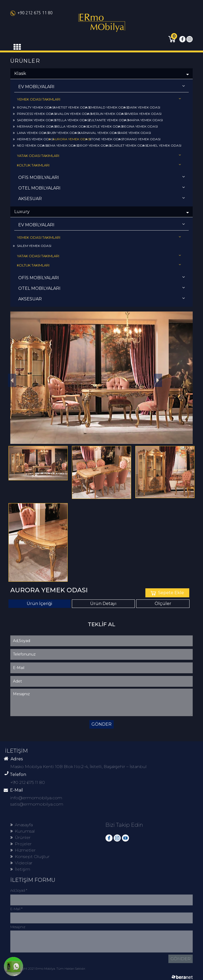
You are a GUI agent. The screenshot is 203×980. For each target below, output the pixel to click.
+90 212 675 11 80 (31, 13)
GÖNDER (101, 724)
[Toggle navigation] (17, 47)
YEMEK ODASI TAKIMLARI (99, 99)
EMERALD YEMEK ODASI (107, 107)
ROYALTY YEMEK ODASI (34, 107)
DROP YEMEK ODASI (92, 145)
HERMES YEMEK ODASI (33, 139)
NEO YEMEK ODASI (30, 145)
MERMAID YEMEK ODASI (35, 126)
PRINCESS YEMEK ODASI (35, 114)
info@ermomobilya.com (36, 798)
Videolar (21, 863)
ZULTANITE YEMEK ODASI (107, 120)
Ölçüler (163, 604)
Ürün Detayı (103, 604)
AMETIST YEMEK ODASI (70, 107)
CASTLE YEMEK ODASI (103, 126)
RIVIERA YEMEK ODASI (141, 114)
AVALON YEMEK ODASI (72, 114)
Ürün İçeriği (39, 604)
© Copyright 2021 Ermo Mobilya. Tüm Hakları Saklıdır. (48, 969)
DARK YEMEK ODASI (142, 107)
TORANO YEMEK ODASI (139, 139)
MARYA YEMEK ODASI (143, 120)
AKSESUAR (101, 198)
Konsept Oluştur (30, 857)
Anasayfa (22, 825)
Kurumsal (23, 831)
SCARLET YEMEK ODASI (127, 145)
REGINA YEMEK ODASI (138, 126)
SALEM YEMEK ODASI (32, 246)
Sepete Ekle (167, 593)
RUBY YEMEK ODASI (62, 133)
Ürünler (20, 837)
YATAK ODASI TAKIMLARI (99, 155)
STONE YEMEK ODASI (105, 139)
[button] (158, 380)
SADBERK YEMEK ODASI (34, 120)
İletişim (20, 869)
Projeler (21, 844)
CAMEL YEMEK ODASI (162, 145)
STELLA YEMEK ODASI (70, 120)
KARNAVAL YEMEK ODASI (97, 133)
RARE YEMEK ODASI (133, 133)
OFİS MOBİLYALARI (101, 177)
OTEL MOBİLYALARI (101, 188)
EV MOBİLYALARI (101, 86)
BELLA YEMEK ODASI (70, 126)
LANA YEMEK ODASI (31, 133)
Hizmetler (23, 850)
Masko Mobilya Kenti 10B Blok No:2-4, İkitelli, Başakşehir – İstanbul (79, 767)
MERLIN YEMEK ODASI (107, 114)
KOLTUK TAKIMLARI (99, 165)
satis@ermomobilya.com (37, 804)
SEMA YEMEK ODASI (61, 145)
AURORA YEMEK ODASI (70, 139)
